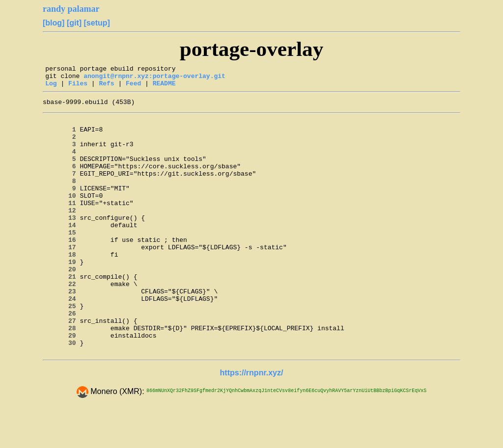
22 (63, 322)
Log (51, 87)
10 (63, 216)
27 (63, 366)
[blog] (54, 23)
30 (63, 393)
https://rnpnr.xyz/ (252, 423)
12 (63, 234)
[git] (74, 23)
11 (63, 225)
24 (63, 340)
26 (63, 357)
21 (63, 313)
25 (63, 348)
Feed (133, 87)
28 (63, 375)
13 (63, 242)
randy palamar (71, 9)
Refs (106, 87)
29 (63, 384)
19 (63, 295)
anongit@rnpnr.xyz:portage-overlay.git (154, 79)
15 (63, 260)
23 (63, 331)
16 (63, 269)
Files (78, 87)
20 (63, 304)
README (164, 87)
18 (63, 287)
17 (63, 278)
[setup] (97, 23)
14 (63, 251)
